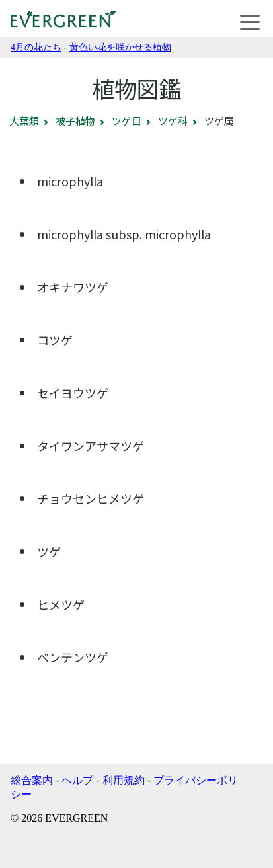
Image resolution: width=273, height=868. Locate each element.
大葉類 (24, 121)
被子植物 (75, 121)
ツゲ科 (173, 121)
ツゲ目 (127, 121)
